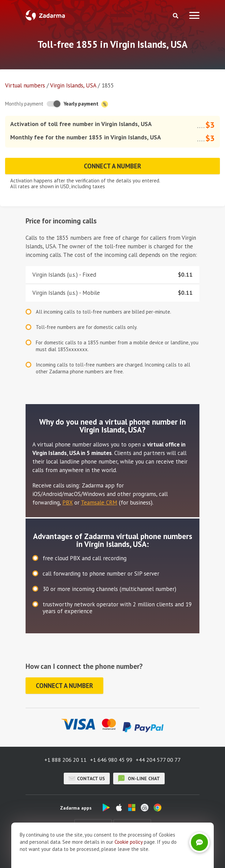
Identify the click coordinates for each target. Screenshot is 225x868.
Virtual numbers (25, 85)
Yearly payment (86, 104)
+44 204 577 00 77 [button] (158, 760)
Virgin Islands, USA (73, 85)
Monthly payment (24, 104)
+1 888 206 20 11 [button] (65, 760)
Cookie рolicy (129, 842)
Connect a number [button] (113, 166)
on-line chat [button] (139, 779)
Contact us (87, 779)
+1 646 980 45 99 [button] (111, 760)
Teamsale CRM (99, 502)
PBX (67, 502)
